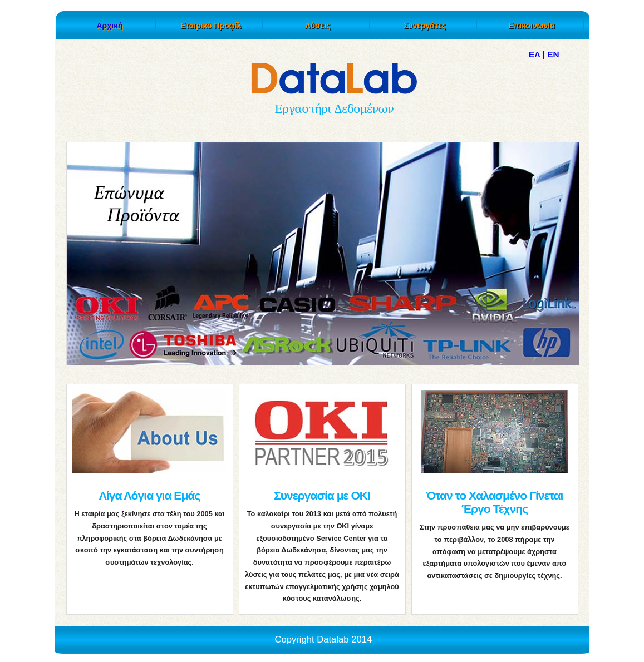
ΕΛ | (538, 54)
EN (553, 54)
